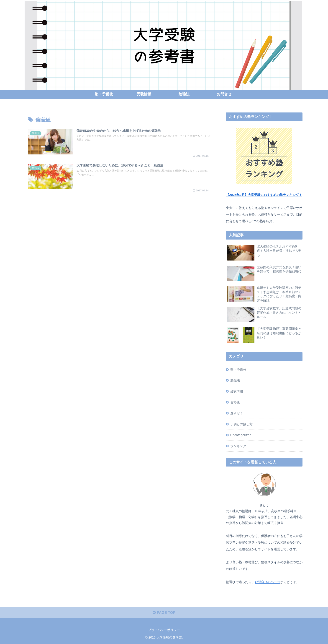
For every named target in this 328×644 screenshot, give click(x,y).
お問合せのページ (267, 582)
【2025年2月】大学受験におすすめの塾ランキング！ (264, 195)
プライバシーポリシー (164, 630)
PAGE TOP (164, 613)
